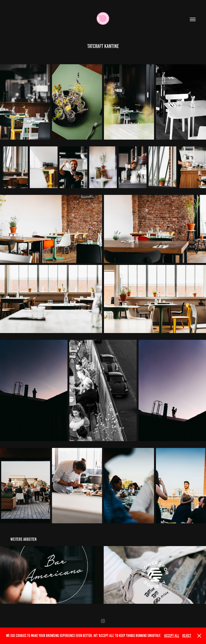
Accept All (172, 636)
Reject (187, 636)
